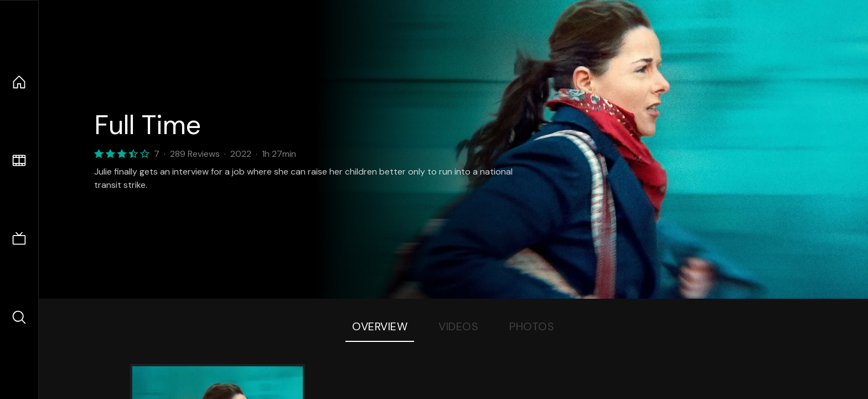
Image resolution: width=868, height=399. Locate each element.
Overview (380, 326)
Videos (458, 326)
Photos (532, 326)
